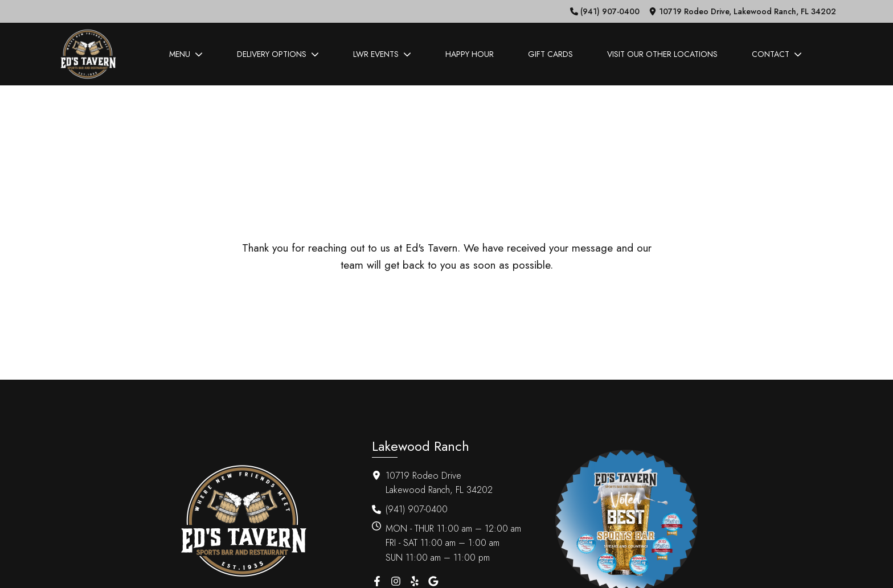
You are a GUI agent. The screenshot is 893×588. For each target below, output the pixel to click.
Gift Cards (550, 54)
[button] (605, 11)
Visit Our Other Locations (662, 54)
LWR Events (382, 54)
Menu (186, 54)
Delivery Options (278, 54)
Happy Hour (470, 54)
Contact (777, 54)
